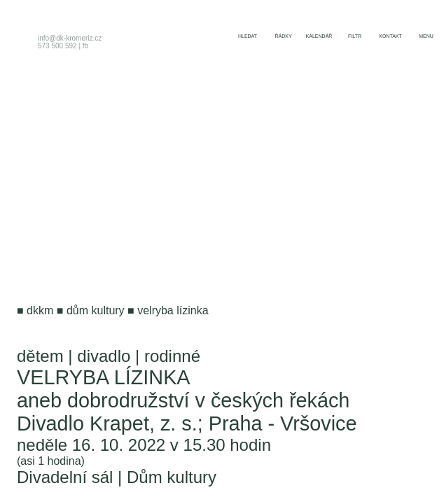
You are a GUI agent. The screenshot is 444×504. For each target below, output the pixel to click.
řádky (283, 36)
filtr (355, 36)
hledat (248, 36)
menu (426, 36)
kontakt (390, 36)
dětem (40, 356)
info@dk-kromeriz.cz (70, 38)
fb (85, 46)
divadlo (104, 356)
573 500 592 (57, 46)
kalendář (319, 36)
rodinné (172, 356)
